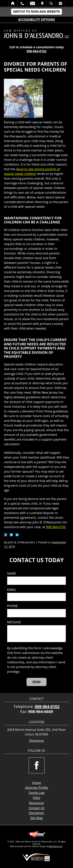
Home (13, 3)
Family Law (37, 793)
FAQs (36, 798)
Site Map (36, 818)
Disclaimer (36, 813)
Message (14, 622)
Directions (37, 741)
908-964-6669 (41, 712)
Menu (60, 3)
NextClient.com (55, 846)
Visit (42, 3)
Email (33, 3)
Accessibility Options (36, 20)
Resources (36, 803)
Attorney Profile (36, 788)
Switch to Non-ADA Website (36, 12)
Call (22, 3)
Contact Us (36, 808)
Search (51, 3)
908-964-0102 (37, 51)
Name (12, 574)
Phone (13, 606)
